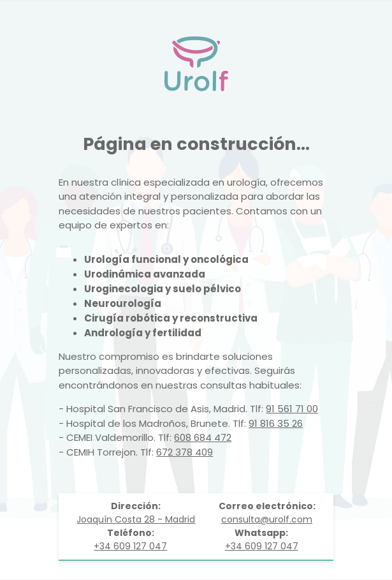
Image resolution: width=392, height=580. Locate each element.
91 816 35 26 (276, 423)
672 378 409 (185, 452)
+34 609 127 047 (130, 546)
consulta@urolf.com (267, 519)
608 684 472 (203, 437)
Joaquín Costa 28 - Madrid (136, 519)
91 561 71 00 (292, 409)
